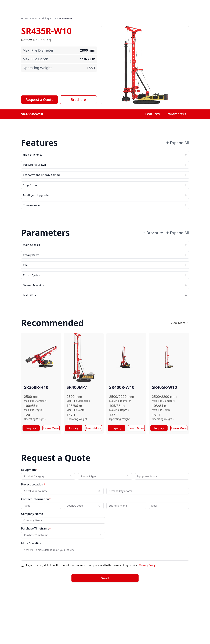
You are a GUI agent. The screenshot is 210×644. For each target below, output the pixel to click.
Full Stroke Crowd (105, 170)
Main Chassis (105, 268)
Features (152, 114)
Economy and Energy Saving (105, 184)
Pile (105, 295)
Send (105, 620)
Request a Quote (39, 100)
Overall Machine (105, 322)
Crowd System (105, 308)
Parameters (176, 114)
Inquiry (31, 470)
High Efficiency (105, 156)
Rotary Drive (105, 281)
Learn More (51, 470)
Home (25, 18)
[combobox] (48, 518)
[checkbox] (23, 607)
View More (180, 365)
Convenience (105, 225)
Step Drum (105, 197)
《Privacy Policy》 (148, 607)
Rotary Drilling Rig (43, 18)
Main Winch (105, 336)
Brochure (78, 100)
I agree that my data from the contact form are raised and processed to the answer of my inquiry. (92, 607)
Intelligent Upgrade (105, 211)
